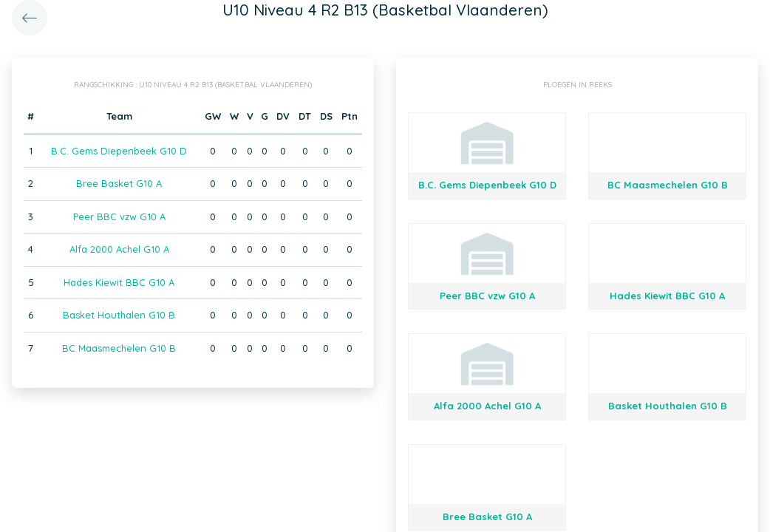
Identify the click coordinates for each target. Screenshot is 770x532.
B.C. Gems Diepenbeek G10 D (119, 151)
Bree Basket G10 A (119, 183)
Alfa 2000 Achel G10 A (119, 249)
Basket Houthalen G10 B (119, 315)
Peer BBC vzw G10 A (119, 216)
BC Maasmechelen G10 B (119, 348)
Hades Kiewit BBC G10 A (119, 282)
